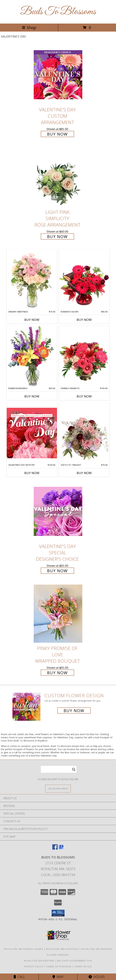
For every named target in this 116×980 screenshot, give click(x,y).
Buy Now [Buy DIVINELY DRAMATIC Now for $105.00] (84, 396)
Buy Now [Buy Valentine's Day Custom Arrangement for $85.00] (57, 134)
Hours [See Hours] (97, 977)
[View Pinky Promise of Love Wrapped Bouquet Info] (58, 614)
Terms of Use (83, 966)
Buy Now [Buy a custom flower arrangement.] (74, 711)
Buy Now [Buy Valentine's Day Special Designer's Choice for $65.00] (57, 571)
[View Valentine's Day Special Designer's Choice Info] (58, 511)
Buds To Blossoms (58, 12)
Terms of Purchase (59, 966)
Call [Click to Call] (19, 977)
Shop (29, 27)
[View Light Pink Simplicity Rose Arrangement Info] (58, 177)
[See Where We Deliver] (58, 788)
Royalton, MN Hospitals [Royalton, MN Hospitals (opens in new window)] (62, 949)
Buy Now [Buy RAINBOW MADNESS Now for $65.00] (32, 396)
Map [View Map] (58, 977)
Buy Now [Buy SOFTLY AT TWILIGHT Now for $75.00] (84, 473)
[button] (58, 913)
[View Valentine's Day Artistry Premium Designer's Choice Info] (32, 433)
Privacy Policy (34, 966)
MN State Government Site (75, 961)
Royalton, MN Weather (39, 961)
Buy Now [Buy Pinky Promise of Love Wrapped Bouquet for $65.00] (57, 673)
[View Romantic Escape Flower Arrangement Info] (84, 280)
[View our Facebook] (55, 849)
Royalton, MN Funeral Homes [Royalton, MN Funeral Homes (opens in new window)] (24, 949)
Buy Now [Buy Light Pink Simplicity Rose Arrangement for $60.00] (57, 236)
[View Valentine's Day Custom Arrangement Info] (58, 75)
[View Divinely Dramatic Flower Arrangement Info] (84, 356)
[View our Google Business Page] (61, 849)
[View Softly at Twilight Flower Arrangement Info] (84, 433)
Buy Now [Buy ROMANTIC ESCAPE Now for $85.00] (84, 320)
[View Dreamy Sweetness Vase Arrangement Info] (32, 280)
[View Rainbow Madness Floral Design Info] (32, 356)
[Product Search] (59, 769)
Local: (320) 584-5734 (58, 875)
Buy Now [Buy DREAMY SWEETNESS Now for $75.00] (32, 320)
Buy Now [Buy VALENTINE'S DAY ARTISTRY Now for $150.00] (32, 473)
